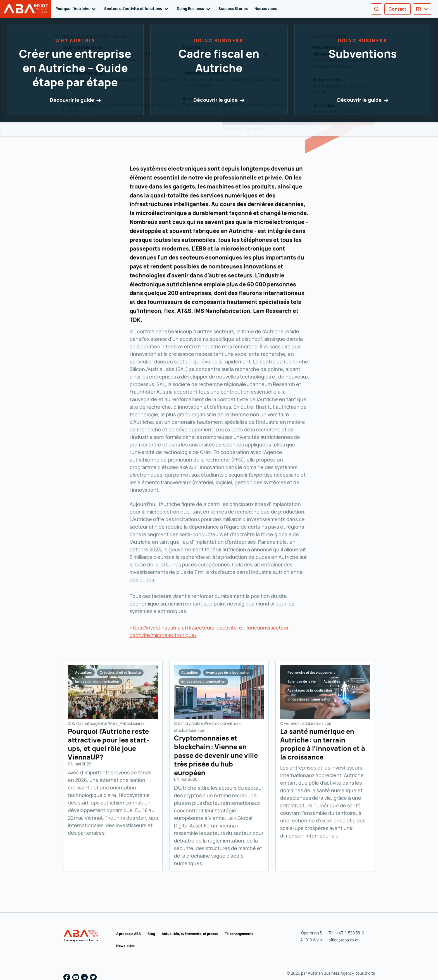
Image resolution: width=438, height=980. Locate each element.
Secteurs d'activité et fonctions (137, 9)
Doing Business (194, 9)
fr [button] (422, 9)
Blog (151, 934)
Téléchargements (239, 934)
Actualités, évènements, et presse (190, 934)
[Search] (377, 9)
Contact (397, 9)
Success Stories (233, 9)
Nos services (266, 9)
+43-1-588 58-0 (350, 933)
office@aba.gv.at (344, 940)
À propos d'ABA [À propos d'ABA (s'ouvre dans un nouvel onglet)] (128, 934)
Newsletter (125, 946)
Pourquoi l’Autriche (77, 9)
